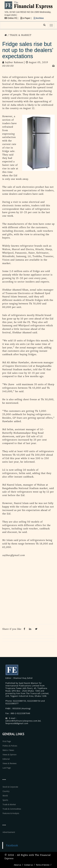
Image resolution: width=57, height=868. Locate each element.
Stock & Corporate (10, 787)
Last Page (7, 768)
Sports (5, 800)
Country (6, 791)
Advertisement (9, 832)
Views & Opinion (10, 755)
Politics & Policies (10, 746)
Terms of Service (43, 865)
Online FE (11, 18)
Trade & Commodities (12, 809)
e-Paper (26, 18)
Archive (39, 18)
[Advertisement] (28, 591)
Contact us (28, 865)
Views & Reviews (10, 763)
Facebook (12, 845)
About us (17, 865)
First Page (7, 741)
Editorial (6, 759)
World (5, 796)
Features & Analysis (11, 813)
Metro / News (8, 750)
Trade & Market (9, 804)
